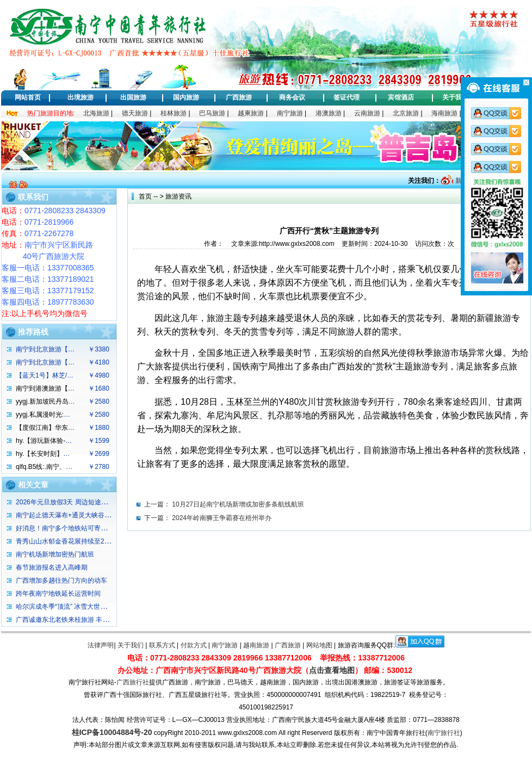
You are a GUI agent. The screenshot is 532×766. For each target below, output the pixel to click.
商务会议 (292, 97)
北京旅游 (406, 113)
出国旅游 (133, 97)
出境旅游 (81, 97)
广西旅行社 (133, 682)
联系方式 (162, 645)
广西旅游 (239, 97)
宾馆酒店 (401, 97)
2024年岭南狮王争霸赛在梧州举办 (222, 518)
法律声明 (101, 645)
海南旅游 (444, 113)
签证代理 (347, 97)
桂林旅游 (174, 113)
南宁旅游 (290, 113)
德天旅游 (135, 113)
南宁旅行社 (444, 733)
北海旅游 (96, 113)
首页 (145, 196)
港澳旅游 (329, 113)
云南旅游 (367, 113)
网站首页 (28, 97)
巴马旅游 (212, 113)
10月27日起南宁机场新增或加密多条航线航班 (238, 504)
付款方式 (194, 645)
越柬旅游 (251, 113)
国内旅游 (186, 97)
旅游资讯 (178, 196)
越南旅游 (256, 645)
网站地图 (319, 645)
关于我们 (455, 97)
